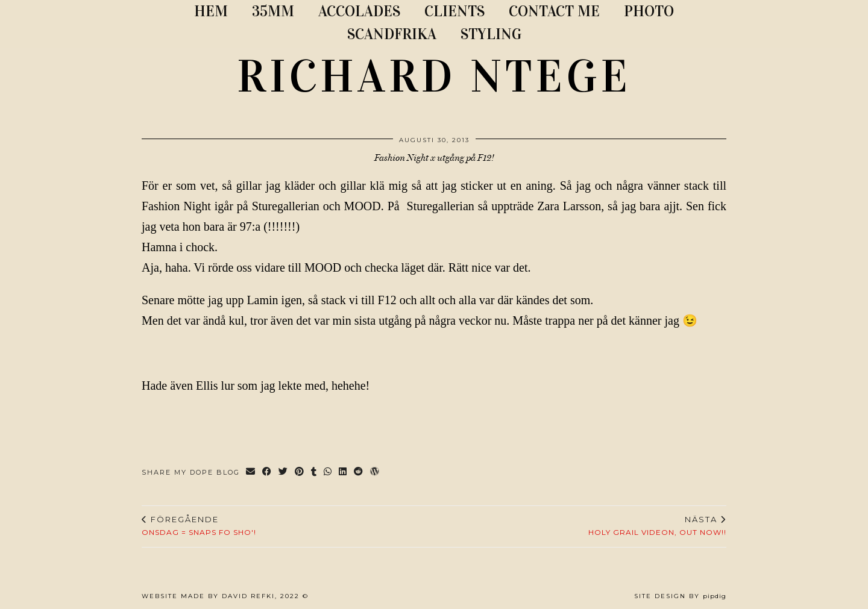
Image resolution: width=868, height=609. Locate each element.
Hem (211, 11)
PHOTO (649, 11)
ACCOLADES (359, 11)
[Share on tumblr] (314, 473)
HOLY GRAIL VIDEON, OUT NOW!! (657, 526)
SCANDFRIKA (392, 34)
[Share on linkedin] (343, 473)
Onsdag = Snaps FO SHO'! (199, 526)
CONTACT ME (554, 11)
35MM (273, 11)
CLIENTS (454, 11)
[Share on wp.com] (375, 473)
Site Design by (680, 596)
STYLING (491, 34)
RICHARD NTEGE (434, 77)
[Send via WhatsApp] (328, 473)
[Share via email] (251, 473)
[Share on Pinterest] (300, 473)
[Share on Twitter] (284, 473)
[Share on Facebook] (267, 473)
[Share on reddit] (359, 473)
